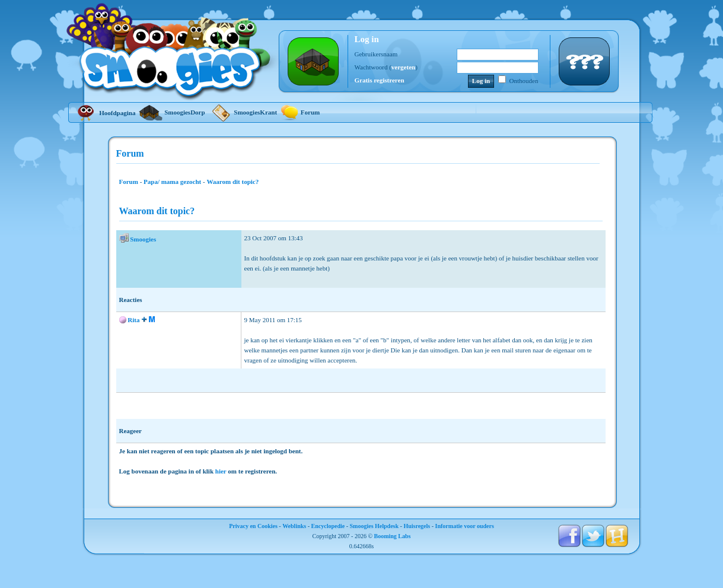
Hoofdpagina (105, 113)
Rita (133, 320)
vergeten (403, 67)
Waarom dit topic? (232, 182)
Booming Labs (393, 536)
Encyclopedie (328, 526)
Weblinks (294, 526)
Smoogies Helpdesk (375, 526)
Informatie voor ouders (465, 526)
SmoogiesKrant (243, 112)
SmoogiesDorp (172, 112)
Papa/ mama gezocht (172, 182)
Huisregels (417, 526)
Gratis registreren (380, 80)
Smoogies (143, 239)
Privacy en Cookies (253, 526)
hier (221, 471)
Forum (300, 112)
